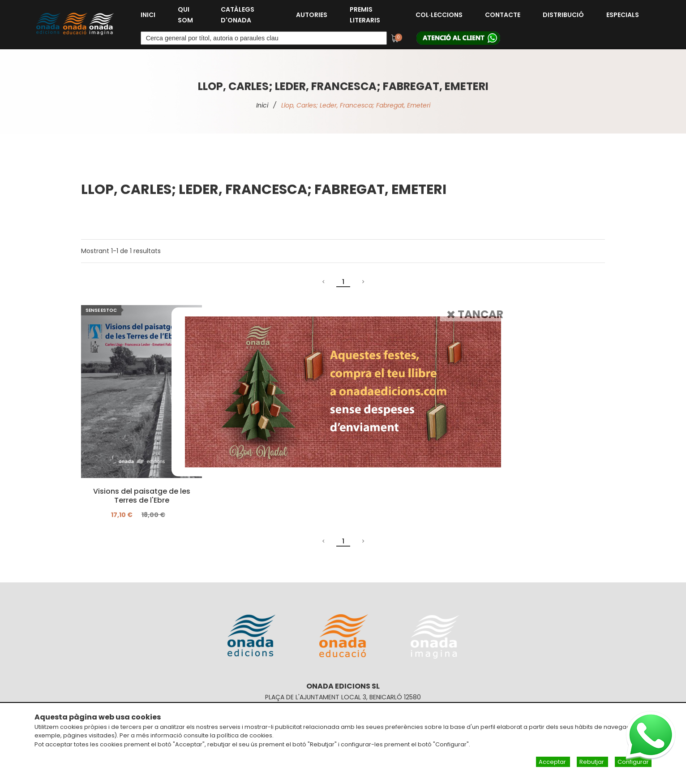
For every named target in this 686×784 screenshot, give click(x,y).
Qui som (185, 15)
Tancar (475, 314)
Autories (312, 15)
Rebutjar (592, 762)
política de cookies (244, 735)
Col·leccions (439, 15)
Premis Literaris (365, 15)
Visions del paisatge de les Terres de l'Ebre (142, 496)
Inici (148, 15)
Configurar (633, 762)
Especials (623, 15)
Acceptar (553, 762)
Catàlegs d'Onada (238, 15)
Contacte (503, 15)
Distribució (563, 15)
